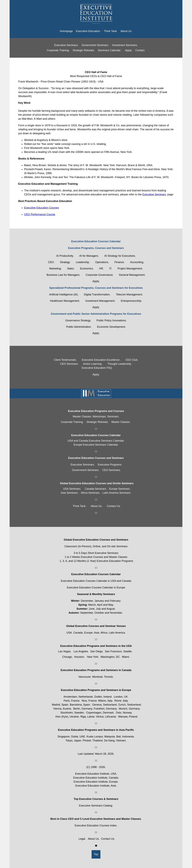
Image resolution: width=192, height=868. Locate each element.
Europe (88, 633)
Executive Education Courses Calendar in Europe (96, 588)
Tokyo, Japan (73, 741)
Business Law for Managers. (63, 275)
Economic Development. (111, 327)
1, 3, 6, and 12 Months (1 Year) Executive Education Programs (96, 561)
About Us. (126, 31)
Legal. (82, 839)
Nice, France (89, 701)
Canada (78, 633)
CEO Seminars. (69, 364)
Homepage (66, 31)
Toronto (108, 677)
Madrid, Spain (60, 705)
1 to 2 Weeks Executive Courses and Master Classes (96, 557)
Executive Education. (88, 31)
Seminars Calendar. (109, 50)
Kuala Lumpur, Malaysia (101, 737)
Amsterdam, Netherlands (78, 697)
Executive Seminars (154, 194)
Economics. (87, 269)
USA (69, 633)
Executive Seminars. (66, 45)
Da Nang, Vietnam (115, 741)
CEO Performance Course (40, 214)
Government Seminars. (95, 45)
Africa (104, 633)
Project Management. (130, 269)
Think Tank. (111, 31)
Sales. (71, 269)
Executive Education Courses (42, 208)
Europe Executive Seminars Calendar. (96, 445)
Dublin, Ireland (103, 697)
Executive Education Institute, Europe (96, 782)
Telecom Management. (129, 294)
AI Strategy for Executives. (120, 256)
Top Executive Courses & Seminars (96, 799)
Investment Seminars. (125, 45)
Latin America (117, 633)
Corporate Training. (58, 50)
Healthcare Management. (65, 301)
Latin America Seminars (117, 493)
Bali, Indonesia (125, 737)
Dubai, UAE (78, 737)
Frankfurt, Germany (105, 709)
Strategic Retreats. (84, 50)
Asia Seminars (69, 493)
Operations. (102, 262)
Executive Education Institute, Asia (96, 786)
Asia (97, 633)
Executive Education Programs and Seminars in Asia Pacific (96, 730)
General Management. (132, 275)
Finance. (120, 262)
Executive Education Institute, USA (96, 774)
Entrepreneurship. (131, 301)
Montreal (97, 677)
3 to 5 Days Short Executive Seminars (96, 553)
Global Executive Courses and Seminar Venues (96, 626)
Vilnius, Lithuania (106, 717)
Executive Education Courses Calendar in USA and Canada (96, 581)
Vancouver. (85, 677)
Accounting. (137, 262)
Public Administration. (79, 327)
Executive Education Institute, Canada (96, 778)
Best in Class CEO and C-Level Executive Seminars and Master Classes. (96, 819)
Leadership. (83, 262)
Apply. (129, 50)
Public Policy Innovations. (112, 320)
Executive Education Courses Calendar (96, 241)
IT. (111, 269)
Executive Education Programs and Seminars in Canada (96, 670)
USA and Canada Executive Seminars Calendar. (96, 441)
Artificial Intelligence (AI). (64, 294)
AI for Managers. (89, 256)
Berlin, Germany (83, 709)
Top (96, 854)
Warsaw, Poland (128, 717)
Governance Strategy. (78, 320)
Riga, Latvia (87, 717)
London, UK (121, 697)
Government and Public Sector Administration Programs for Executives (96, 314)
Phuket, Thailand (93, 741)
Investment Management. (100, 301)
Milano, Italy (105, 701)
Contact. (140, 50)
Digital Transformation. (97, 294)
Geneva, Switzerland (105, 705)
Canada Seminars (95, 489)
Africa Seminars (90, 493)
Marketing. (55, 269)
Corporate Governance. (100, 275)
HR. (102, 269)
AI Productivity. (65, 256)
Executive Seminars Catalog (96, 806)
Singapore (64, 737)
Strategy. (65, 262)
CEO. (51, 262)
